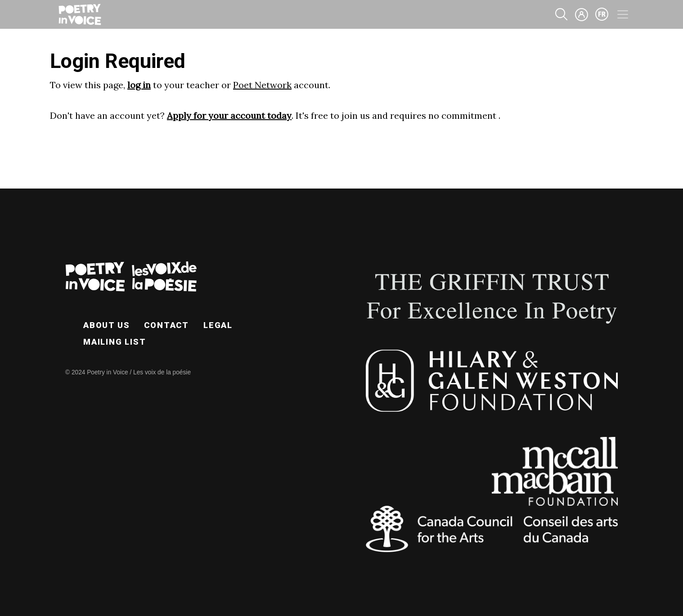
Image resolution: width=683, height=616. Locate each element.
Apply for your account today (229, 115)
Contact (166, 325)
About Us (106, 325)
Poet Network (262, 85)
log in (139, 85)
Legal (218, 325)
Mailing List (115, 342)
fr (602, 14)
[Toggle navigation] (623, 14)
